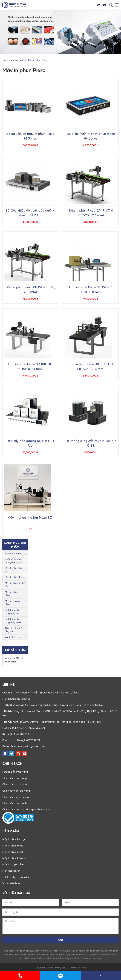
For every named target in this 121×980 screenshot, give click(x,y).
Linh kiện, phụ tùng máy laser (13, 621)
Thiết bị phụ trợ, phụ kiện (13, 630)
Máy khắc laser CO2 (31, 957)
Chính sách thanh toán (16, 784)
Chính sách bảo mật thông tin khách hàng (27, 809)
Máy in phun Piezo (15, 577)
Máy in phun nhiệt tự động (68, 949)
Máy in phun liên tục (14, 570)
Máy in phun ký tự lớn (15, 585)
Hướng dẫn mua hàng (15, 772)
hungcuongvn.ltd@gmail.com (28, 746)
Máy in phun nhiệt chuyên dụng (25, 953)
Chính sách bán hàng (15, 778)
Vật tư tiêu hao (13, 637)
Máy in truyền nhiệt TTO (78, 953)
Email (105, 5)
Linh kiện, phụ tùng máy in (12, 612)
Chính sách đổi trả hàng (16, 790)
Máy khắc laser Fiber (53, 957)
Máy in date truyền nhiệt (104, 953)
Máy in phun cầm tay (93, 949)
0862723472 (60, 976)
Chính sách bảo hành (15, 803)
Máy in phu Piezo (44, 949)
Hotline (99, 5)
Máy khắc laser (13, 553)
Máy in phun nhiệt (12, 594)
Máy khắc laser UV (74, 957)
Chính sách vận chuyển (16, 796)
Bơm (12, 658)
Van (7, 658)
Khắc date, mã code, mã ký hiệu (14, 561)
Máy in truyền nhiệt (12, 603)
